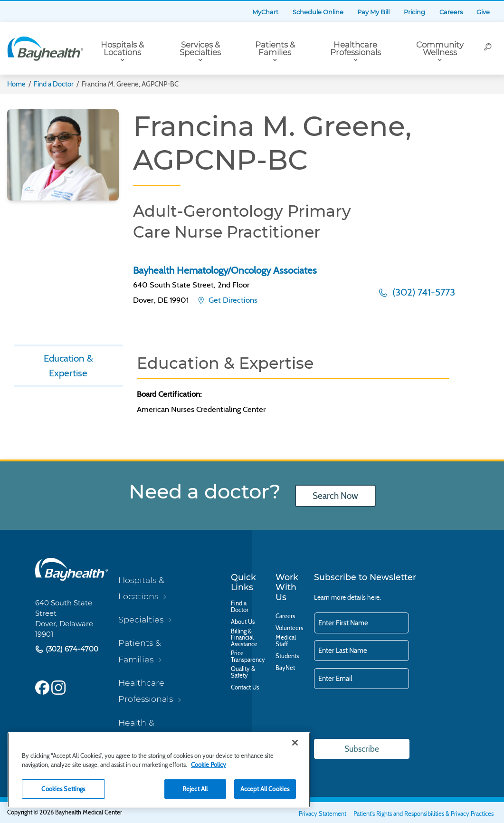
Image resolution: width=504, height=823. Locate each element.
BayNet (285, 668)
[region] (159, 770)
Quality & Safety (243, 672)
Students (287, 656)
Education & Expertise (68, 366)
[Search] (488, 48)
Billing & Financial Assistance (244, 638)
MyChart (265, 12)
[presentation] (386, 715)
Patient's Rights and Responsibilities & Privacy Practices (423, 814)
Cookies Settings (63, 789)
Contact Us (245, 688)
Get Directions (232, 300)
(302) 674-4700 (71, 649)
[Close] (295, 743)
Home (16, 84)
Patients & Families (275, 49)
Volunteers (289, 628)
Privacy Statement (323, 814)
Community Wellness (440, 49)
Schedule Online (318, 12)
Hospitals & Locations (122, 49)
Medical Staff (286, 641)
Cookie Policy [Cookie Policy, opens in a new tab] (209, 765)
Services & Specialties (200, 49)
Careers (451, 12)
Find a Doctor (54, 84)
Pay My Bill (373, 12)
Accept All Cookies (265, 789)
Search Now (335, 496)
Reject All (195, 789)
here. (374, 597)
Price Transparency (248, 657)
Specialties (141, 619)
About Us (243, 622)
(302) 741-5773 (423, 292)
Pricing (414, 12)
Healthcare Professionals (356, 49)
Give (483, 12)
